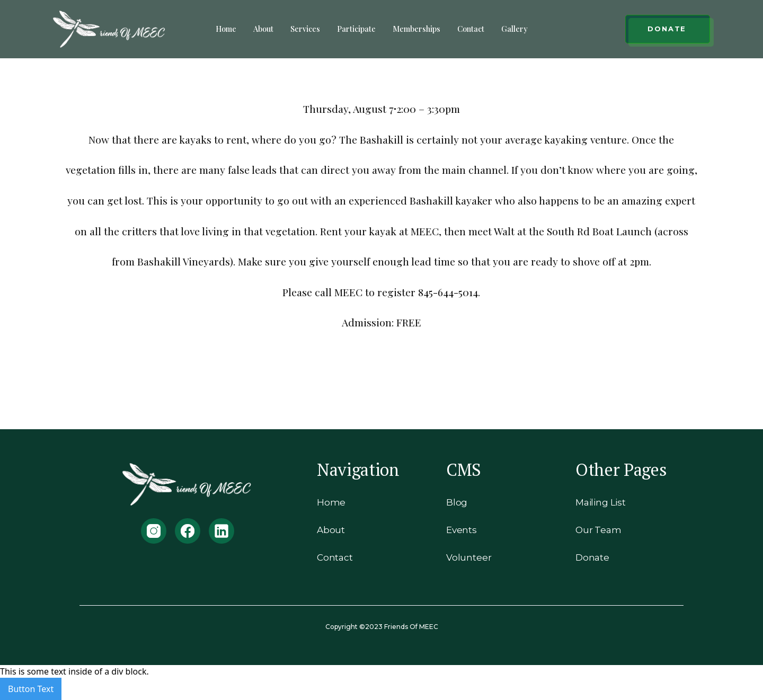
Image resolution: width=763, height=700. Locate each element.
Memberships (416, 29)
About (263, 29)
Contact (471, 29)
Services (305, 29)
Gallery (514, 29)
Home (226, 29)
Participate (356, 29)
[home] (110, 29)
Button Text (31, 689)
